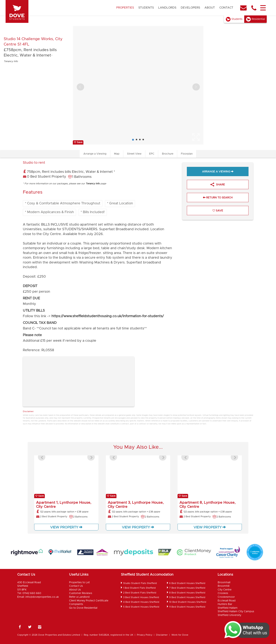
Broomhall (224, 582)
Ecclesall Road (227, 601)
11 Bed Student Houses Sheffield (187, 607)
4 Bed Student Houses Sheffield (141, 602)
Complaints (76, 604)
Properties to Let (79, 582)
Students (146, 8)
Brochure (168, 154)
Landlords (167, 8)
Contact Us (76, 586)
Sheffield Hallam (228, 608)
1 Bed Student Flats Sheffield (139, 588)
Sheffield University (229, 615)
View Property (66, 527)
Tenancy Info (11, 61)
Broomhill (224, 586)
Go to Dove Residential (83, 608)
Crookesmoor (226, 597)
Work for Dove (180, 635)
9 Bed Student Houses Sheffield (187, 597)
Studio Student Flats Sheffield (140, 583)
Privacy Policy (145, 635)
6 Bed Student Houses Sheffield (187, 583)
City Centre (225, 590)
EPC (152, 154)
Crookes (223, 593)
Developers (190, 8)
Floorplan (187, 154)
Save (78, 142)
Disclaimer (162, 635)
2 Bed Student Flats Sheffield (140, 593)
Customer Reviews (81, 593)
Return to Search (218, 198)
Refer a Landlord (79, 597)
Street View (134, 154)
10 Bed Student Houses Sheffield (188, 602)
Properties (125, 8)
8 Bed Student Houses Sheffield (187, 593)
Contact (226, 8)
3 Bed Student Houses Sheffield (141, 597)
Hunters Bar (225, 604)
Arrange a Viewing (95, 154)
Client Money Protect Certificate (89, 601)
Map (117, 154)
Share (218, 185)
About (210, 8)
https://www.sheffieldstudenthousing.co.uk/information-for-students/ (108, 316)
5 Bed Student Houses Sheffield (141, 607)
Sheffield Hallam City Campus (236, 611)
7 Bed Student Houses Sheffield (187, 588)
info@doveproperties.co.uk (42, 597)
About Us (75, 590)
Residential (258, 19)
